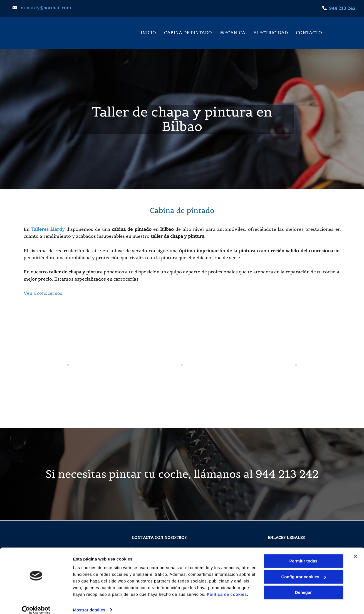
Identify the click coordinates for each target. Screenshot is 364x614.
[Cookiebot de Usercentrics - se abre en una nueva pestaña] (36, 603)
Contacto (310, 32)
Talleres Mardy (48, 229)
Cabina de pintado (188, 32)
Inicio (148, 32)
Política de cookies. (227, 588)
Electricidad (271, 32)
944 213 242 (342, 8)
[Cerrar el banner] (355, 549)
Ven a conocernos (43, 293)
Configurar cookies (304, 570)
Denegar (303, 586)
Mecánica (233, 32)
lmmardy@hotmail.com (45, 8)
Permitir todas (304, 554)
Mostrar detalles (89, 603)
